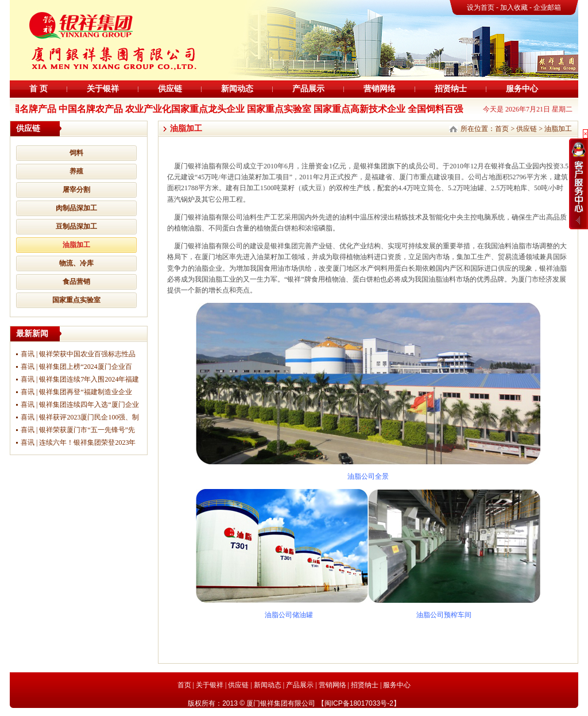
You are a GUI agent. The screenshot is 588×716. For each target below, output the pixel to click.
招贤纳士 (451, 89)
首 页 (38, 89)
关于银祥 (103, 89)
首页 (502, 129)
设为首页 (481, 7)
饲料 (76, 153)
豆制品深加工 (76, 226)
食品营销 (76, 282)
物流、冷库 (76, 263)
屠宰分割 (76, 190)
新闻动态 (237, 89)
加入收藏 (515, 7)
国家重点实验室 (76, 300)
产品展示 (308, 89)
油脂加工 (76, 245)
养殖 (76, 171)
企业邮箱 (547, 7)
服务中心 (522, 89)
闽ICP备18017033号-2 (359, 703)
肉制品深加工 (76, 208)
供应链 (170, 89)
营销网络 (380, 89)
